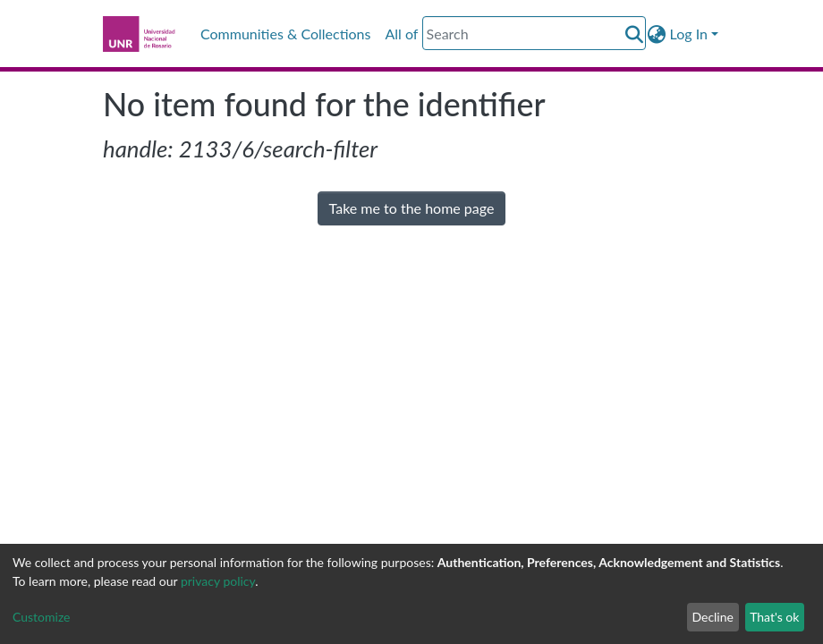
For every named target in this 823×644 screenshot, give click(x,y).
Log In (689, 34)
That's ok (774, 617)
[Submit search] (635, 34)
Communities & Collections (285, 34)
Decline (713, 617)
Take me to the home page (412, 208)
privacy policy (218, 581)
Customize (42, 617)
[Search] (534, 33)
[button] (657, 34)
